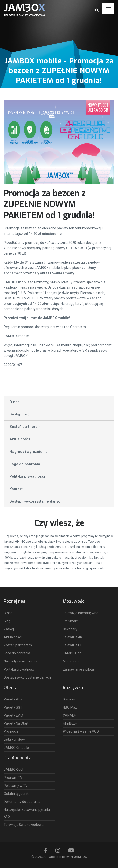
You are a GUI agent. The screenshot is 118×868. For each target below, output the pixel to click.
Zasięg (9, 629)
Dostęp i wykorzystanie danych (36, 501)
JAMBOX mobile (16, 336)
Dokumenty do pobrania (22, 802)
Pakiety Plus (13, 699)
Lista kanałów (14, 740)
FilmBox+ (70, 723)
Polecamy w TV (16, 786)
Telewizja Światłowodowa (24, 825)
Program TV (13, 778)
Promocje (11, 731)
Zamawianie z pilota (78, 669)
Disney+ (69, 699)
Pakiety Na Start (16, 723)
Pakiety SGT (13, 707)
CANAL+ (69, 715)
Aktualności (20, 439)
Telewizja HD (73, 645)
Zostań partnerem (25, 427)
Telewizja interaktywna (81, 613)
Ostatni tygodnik (16, 794)
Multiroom (71, 661)
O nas (14, 402)
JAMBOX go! (73, 653)
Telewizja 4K (72, 637)
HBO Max (70, 707)
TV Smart (70, 621)
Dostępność (20, 414)
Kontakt (16, 489)
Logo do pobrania (25, 464)
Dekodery (70, 629)
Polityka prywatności (27, 476)
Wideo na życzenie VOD (81, 731)
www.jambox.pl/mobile (21, 350)
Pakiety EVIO (13, 715)
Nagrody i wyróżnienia (29, 452)
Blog (7, 621)
